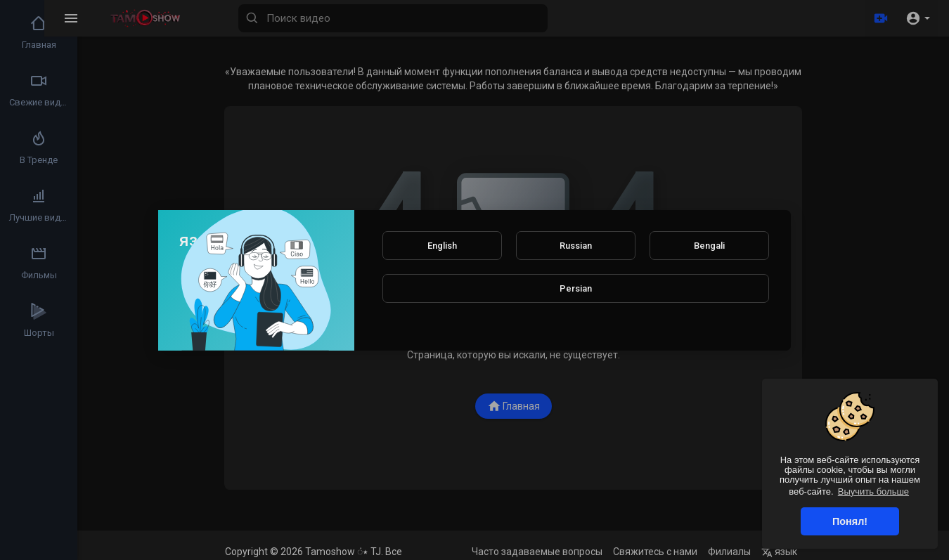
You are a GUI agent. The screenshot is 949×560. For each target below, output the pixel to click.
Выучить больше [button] (873, 491)
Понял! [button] (850, 521)
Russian (576, 246)
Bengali (709, 246)
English (442, 246)
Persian (576, 288)
